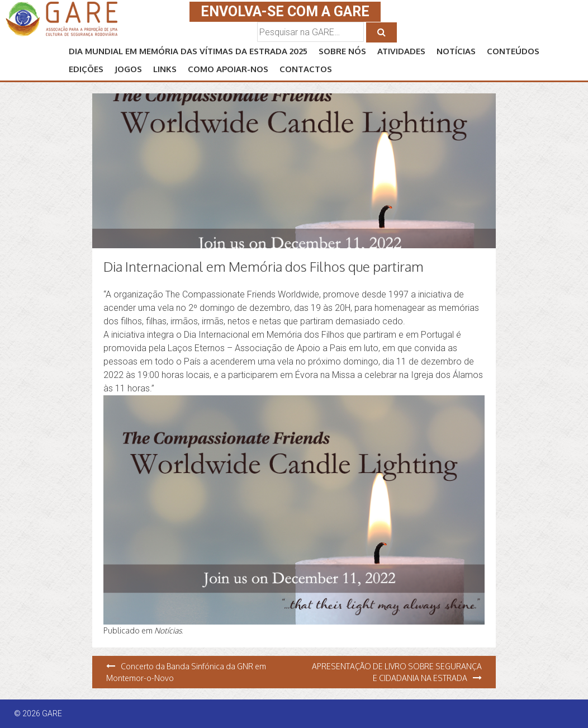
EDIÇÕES (86, 69)
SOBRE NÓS (342, 51)
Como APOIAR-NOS (228, 69)
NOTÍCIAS (456, 51)
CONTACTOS (306, 69)
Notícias (168, 630)
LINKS (165, 69)
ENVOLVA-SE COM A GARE (285, 11)
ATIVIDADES (401, 51)
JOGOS (128, 69)
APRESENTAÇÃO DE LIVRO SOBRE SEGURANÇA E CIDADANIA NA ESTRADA (397, 672)
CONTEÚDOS (513, 51)
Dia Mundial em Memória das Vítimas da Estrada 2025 (188, 51)
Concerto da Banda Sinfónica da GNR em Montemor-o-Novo (186, 672)
